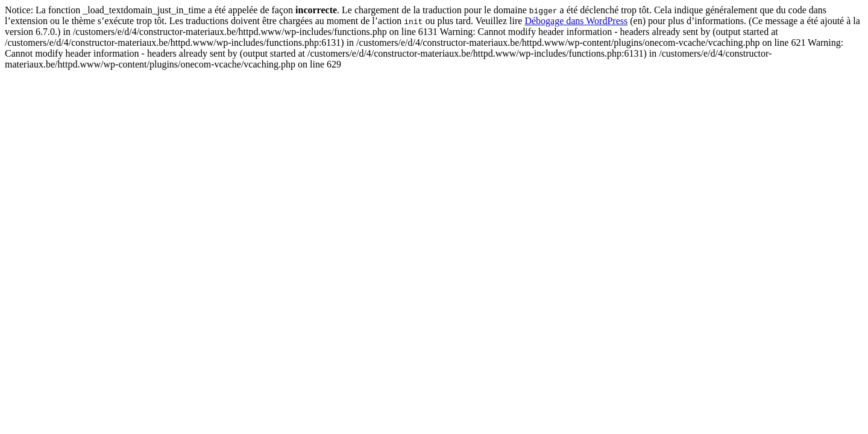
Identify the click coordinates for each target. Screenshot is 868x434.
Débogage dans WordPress (576, 21)
